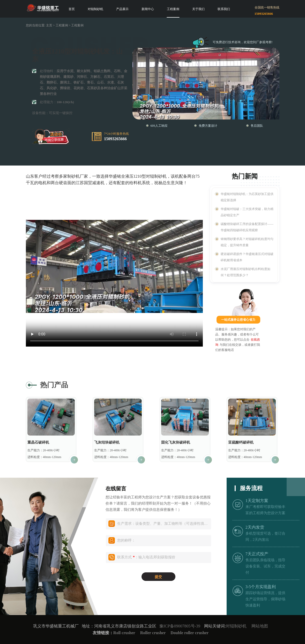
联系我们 (224, 9)
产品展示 (122, 9)
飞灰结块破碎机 (107, 442)
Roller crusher (154, 633)
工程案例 (173, 9)
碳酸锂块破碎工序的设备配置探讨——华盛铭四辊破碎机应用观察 (247, 227)
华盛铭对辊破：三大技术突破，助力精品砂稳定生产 (247, 212)
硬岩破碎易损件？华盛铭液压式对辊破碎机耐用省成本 (247, 257)
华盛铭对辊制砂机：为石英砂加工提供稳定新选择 (247, 197)
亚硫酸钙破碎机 (241, 442)
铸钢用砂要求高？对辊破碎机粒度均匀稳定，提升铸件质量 (247, 242)
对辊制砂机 (95, 9)
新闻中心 (148, 9)
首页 (72, 9)
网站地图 (260, 626)
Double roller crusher (189, 633)
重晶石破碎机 (38, 442)
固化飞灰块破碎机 (176, 442)
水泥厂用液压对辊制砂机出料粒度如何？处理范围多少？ (246, 272)
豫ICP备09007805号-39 (180, 626)
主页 (49, 25)
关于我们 (198, 9)
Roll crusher (124, 633)
